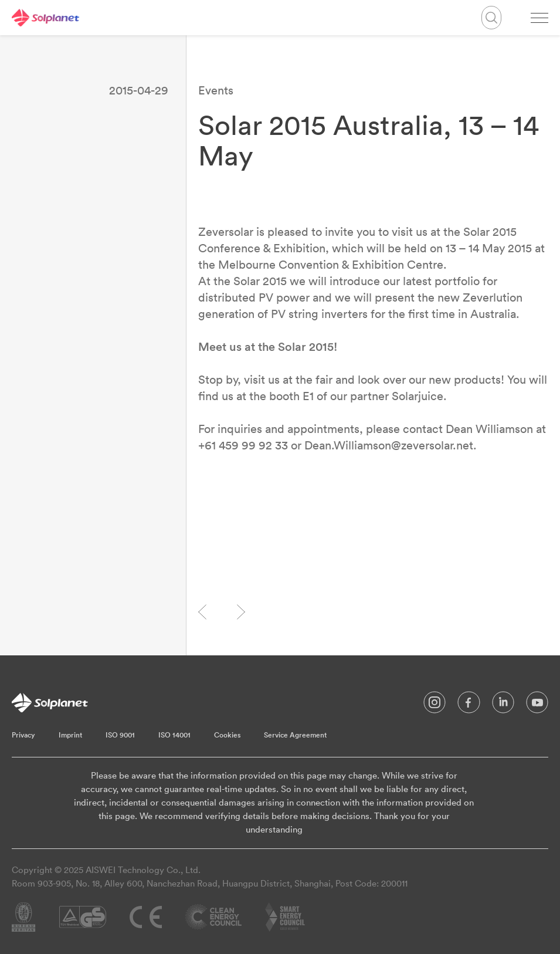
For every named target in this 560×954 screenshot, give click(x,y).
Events (216, 90)
